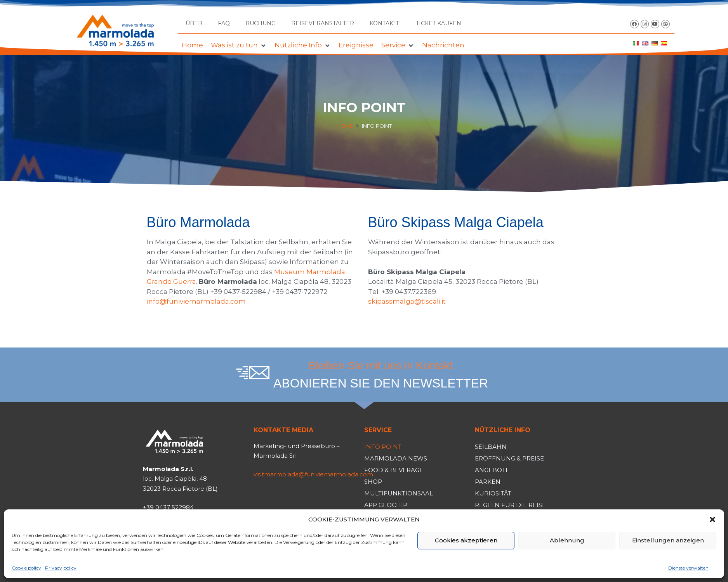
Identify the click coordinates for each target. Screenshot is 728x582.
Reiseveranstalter (323, 23)
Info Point (383, 447)
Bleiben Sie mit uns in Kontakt (381, 366)
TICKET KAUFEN (439, 23)
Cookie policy (26, 568)
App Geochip (386, 505)
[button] (712, 519)
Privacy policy (61, 568)
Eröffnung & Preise (509, 458)
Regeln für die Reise (510, 505)
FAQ (224, 23)
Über (194, 23)
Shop (373, 482)
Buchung (261, 23)
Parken (488, 482)
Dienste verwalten (688, 568)
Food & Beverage (394, 470)
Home (345, 126)
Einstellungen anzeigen (668, 540)
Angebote (492, 470)
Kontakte (385, 23)
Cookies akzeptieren (466, 540)
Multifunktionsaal (399, 493)
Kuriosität (493, 493)
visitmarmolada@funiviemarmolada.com (313, 474)
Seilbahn (491, 447)
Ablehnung (567, 540)
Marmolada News (396, 458)
